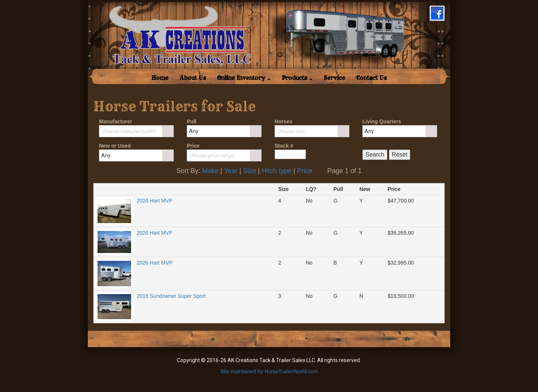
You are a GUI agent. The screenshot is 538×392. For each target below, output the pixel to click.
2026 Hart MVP (155, 201)
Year (231, 171)
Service (334, 78)
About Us (193, 78)
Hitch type (276, 171)
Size (249, 171)
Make (210, 171)
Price (305, 171)
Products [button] (297, 78)
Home (163, 78)
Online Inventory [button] (244, 78)
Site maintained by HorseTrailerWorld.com (269, 371)
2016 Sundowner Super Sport (171, 296)
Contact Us (372, 78)
